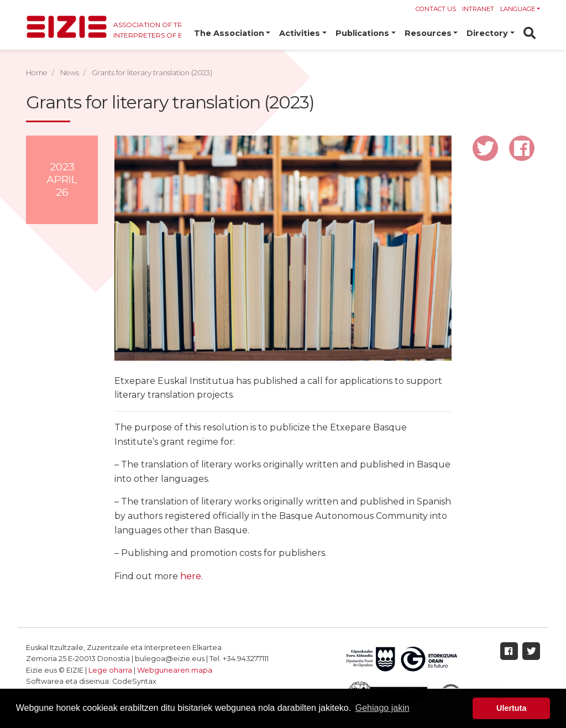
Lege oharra (110, 670)
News (70, 73)
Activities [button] (300, 33)
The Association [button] (229, 33)
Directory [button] (487, 33)
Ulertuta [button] (511, 708)
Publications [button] (362, 33)
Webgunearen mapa (175, 670)
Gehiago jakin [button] (382, 708)
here (191, 576)
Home (37, 73)
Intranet (478, 9)
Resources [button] (428, 33)
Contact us (436, 9)
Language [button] (518, 9)
